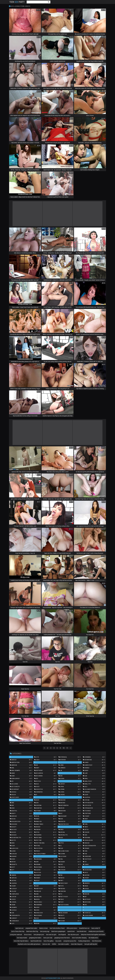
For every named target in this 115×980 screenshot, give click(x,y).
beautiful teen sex (84, 928)
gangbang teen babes (35, 938)
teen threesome (97, 941)
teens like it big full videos (21, 941)
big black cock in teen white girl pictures (29, 944)
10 (64, 748)
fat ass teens (28, 935)
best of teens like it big (18, 931)
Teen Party (17, 2)
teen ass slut (46, 944)
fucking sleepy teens (84, 941)
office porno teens (72, 928)
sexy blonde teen (82, 931)
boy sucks (58, 941)
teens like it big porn (77, 944)
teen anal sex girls (51, 935)
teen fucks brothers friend (57, 928)
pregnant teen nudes (31, 928)
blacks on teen (44, 928)
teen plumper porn (39, 935)
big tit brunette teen (36, 941)
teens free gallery (49, 941)
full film (54, 944)
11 (67, 748)
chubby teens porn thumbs (96, 931)
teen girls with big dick (91, 944)
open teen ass (19, 928)
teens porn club (48, 938)
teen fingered (62, 935)
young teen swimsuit (16, 935)
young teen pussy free (70, 941)
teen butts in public (64, 944)
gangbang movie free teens (62, 938)
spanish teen (71, 931)
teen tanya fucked (22, 938)
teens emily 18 (96, 928)
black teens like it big (32, 931)
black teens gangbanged (58, 931)
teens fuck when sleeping (79, 938)
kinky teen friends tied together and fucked (93, 935)
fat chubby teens (93, 938)
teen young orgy (45, 931)
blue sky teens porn (73, 935)
